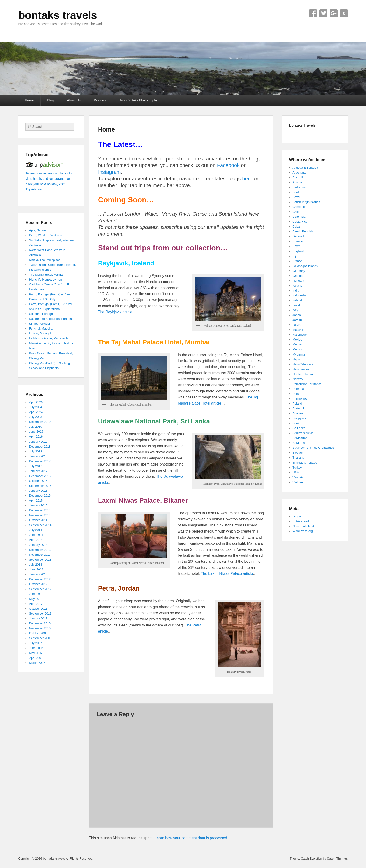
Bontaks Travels (302, 125)
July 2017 (35, 466)
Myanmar (299, 354)
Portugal (298, 408)
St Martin (299, 443)
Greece (297, 276)
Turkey (297, 468)
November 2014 (40, 515)
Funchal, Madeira (41, 329)
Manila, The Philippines (45, 260)
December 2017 (40, 461)
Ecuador (298, 241)
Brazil (296, 197)
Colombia (299, 217)
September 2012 (40, 589)
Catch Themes (337, 859)
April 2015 (36, 500)
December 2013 (40, 550)
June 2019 (36, 432)
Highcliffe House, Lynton (45, 279)
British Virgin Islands (306, 202)
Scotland (298, 413)
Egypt (296, 246)
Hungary (298, 281)
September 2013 (40, 560)
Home (29, 100)
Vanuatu (298, 477)
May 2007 (36, 653)
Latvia (297, 325)
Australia (298, 177)
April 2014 (36, 540)
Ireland (297, 300)
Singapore (299, 418)
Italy (295, 310)
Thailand (298, 457)
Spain (296, 423)
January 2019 (38, 442)
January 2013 (38, 574)
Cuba (296, 226)
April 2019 (36, 436)
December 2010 (40, 623)
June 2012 (36, 594)
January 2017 (38, 471)
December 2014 (40, 510)
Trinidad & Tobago (305, 463)
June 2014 (36, 535)
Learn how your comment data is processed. (192, 838)
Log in (297, 516)
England (298, 251)
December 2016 (40, 476)
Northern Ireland (303, 374)
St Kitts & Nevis (303, 433)
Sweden (298, 453)
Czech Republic (303, 231)
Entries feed (301, 521)
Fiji (294, 256)
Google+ (334, 13)
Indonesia (299, 295)
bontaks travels (58, 15)
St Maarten (300, 438)
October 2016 (38, 481)
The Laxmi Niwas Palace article (227, 574)
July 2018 (35, 451)
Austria (297, 182)
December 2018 (40, 446)
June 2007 (36, 648)
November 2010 (40, 628)
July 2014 (35, 530)
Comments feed (303, 526)
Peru (296, 394)
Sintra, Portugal (39, 324)
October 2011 (38, 609)
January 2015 (38, 505)
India (296, 290)
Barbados (299, 187)
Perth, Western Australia (45, 235)
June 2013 (36, 569)
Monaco (298, 344)
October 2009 (38, 633)
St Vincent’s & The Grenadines (313, 448)
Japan (297, 315)
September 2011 (40, 614)
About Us (74, 100)
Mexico (297, 340)
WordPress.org (303, 531)
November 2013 (40, 555)
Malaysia (298, 330)
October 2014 (38, 520)
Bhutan (297, 192)
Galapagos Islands (305, 266)
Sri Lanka (299, 428)
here (247, 179)
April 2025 (36, 402)
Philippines (300, 399)
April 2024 (36, 412)
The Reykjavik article (115, 312)
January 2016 (38, 491)
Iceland (297, 286)
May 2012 (36, 599)
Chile (296, 212)
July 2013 (35, 564)
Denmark (299, 236)
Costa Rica (300, 222)
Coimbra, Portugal (41, 314)
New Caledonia (303, 364)
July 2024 (35, 407)
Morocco (298, 349)
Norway (298, 379)
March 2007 (37, 663)
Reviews (100, 100)
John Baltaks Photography (139, 100)
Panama (298, 389)
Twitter (323, 13)
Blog (50, 100)
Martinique (300, 335)
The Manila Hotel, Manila (46, 275)
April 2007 (36, 658)
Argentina (299, 173)
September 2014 (40, 525)
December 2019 (40, 422)
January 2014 (38, 545)
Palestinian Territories (307, 384)
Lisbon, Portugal (40, 333)
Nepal (296, 359)
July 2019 (35, 427)
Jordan (297, 320)
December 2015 (40, 496)
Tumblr (344, 13)
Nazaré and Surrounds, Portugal (51, 319)
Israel (296, 305)
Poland (297, 404)
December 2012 (40, 579)
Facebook (313, 13)
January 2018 (38, 456)
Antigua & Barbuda (305, 168)
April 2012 (36, 604)
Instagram (109, 172)
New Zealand (301, 369)
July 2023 (35, 417)
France (297, 261)
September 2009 (40, 638)
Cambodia (299, 207)
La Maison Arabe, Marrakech (48, 338)
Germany (299, 271)
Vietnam (298, 482)
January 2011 (38, 618)
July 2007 (35, 643)
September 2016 (40, 486)
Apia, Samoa (38, 230)
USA (296, 472)
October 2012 (38, 584)
